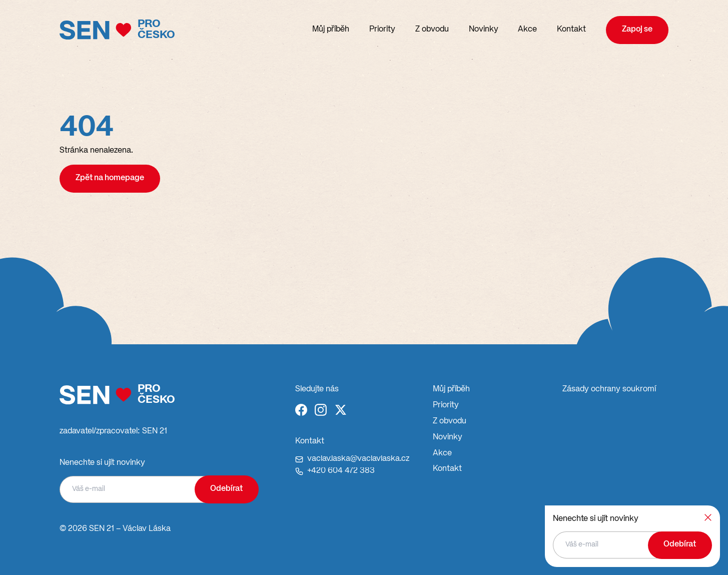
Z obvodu (432, 30)
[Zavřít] (708, 517)
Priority (382, 30)
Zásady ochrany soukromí (609, 389)
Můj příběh (331, 30)
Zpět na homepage (110, 178)
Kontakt (571, 30)
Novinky (484, 30)
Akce (527, 30)
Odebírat (226, 489)
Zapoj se (637, 30)
